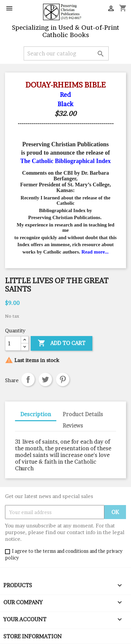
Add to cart (61, 343)
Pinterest (63, 379)
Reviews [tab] (73, 426)
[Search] (66, 53)
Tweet (45, 379)
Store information (32, 636)
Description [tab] (36, 414)
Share (28, 379)
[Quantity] (13, 343)
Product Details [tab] (83, 414)
